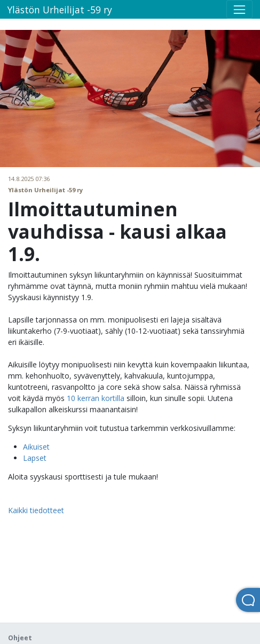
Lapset (35, 458)
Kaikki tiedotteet (36, 510)
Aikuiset (36, 447)
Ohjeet (20, 638)
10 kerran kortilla (96, 398)
